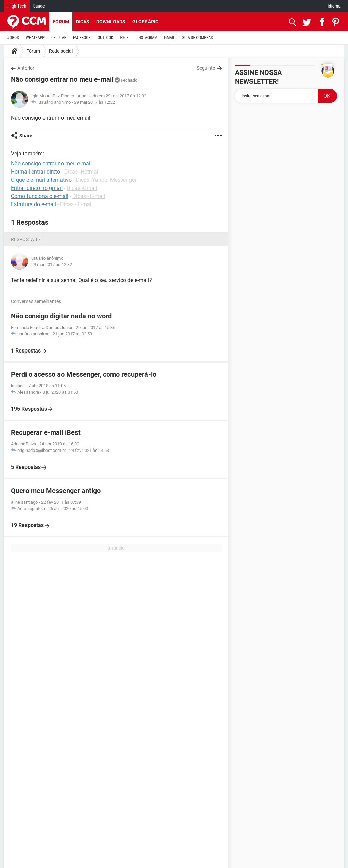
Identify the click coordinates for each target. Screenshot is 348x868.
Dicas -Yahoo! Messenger (106, 180)
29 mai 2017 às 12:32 (94, 102)
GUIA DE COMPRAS (197, 38)
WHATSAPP (35, 38)
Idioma (334, 6)
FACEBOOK (82, 38)
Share (26, 136)
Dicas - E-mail (89, 196)
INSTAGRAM (147, 38)
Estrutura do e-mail (33, 204)
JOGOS (13, 38)
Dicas (83, 22)
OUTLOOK (106, 38)
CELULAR (59, 38)
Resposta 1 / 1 (28, 239)
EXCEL (125, 38)
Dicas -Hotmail (82, 172)
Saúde (39, 6)
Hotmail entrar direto (36, 172)
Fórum (61, 22)
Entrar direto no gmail (37, 188)
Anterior (26, 68)
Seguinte (206, 68)
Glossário (145, 22)
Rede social (61, 51)
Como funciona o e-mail (40, 196)
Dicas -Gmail (82, 188)
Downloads (111, 22)
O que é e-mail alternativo (41, 180)
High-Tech (17, 6)
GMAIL (170, 38)
